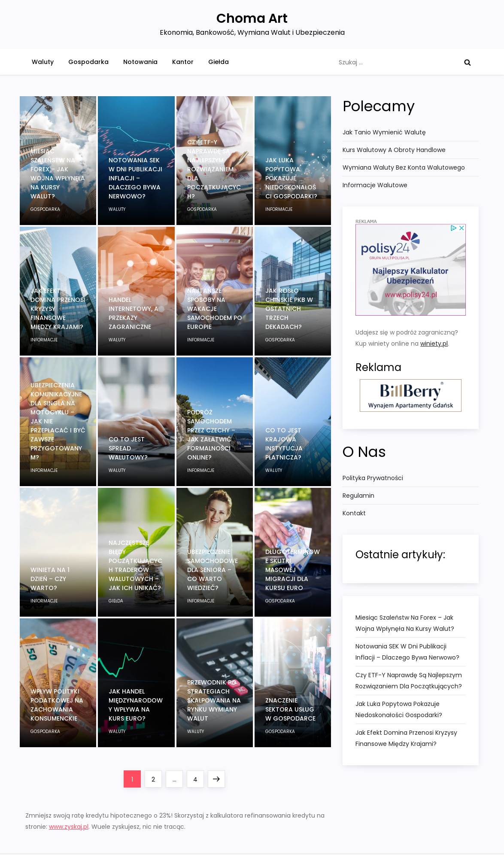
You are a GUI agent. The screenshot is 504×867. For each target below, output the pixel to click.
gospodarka (45, 209)
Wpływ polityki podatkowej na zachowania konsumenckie (57, 705)
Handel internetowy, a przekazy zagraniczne (134, 313)
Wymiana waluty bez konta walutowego (404, 167)
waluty (117, 209)
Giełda (219, 62)
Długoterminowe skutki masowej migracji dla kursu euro (293, 570)
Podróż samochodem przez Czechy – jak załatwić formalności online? (211, 435)
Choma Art (252, 18)
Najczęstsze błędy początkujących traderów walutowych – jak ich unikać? (135, 565)
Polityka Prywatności (373, 478)
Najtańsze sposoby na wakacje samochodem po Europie (215, 309)
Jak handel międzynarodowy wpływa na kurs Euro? (136, 705)
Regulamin (358, 496)
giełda (116, 601)
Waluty (43, 62)
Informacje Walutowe (375, 185)
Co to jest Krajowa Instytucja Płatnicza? (284, 444)
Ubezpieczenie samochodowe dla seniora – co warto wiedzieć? (213, 570)
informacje (279, 209)
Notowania (140, 62)
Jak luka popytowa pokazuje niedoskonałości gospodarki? (291, 178)
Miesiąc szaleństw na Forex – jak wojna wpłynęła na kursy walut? (58, 174)
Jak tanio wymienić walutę (384, 132)
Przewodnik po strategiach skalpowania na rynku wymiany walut (214, 700)
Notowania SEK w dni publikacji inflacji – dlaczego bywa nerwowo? (135, 178)
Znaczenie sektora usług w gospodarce (290, 709)
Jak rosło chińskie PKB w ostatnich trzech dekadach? (289, 309)
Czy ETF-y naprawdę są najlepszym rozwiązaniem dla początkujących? (214, 169)
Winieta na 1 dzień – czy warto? (50, 579)
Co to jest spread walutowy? (128, 448)
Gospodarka (88, 62)
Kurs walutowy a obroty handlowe (394, 150)
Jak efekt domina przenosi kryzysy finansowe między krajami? (406, 738)
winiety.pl (434, 344)
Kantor (183, 62)
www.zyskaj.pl (69, 827)
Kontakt (354, 513)
